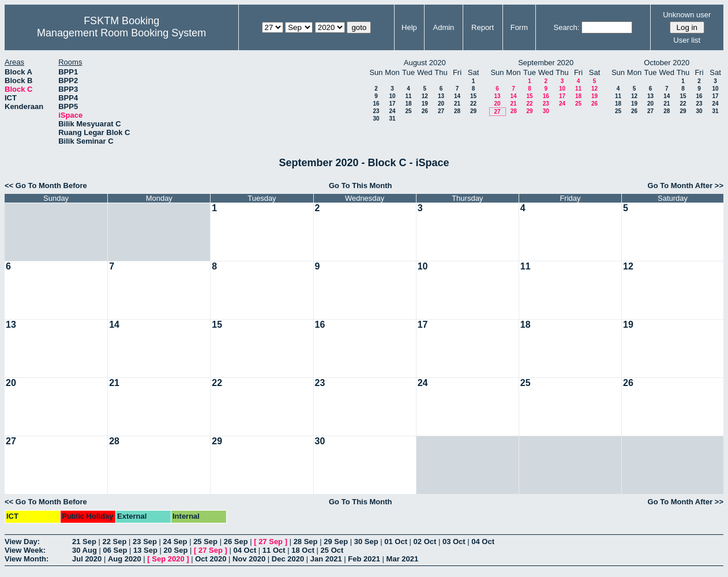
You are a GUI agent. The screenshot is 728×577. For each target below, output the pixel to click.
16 (376, 104)
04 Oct (483, 542)
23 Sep (145, 542)
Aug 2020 (125, 559)
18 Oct (303, 550)
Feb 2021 (364, 559)
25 (408, 111)
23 (376, 111)
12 (425, 96)
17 (392, 104)
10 (392, 96)
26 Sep (236, 542)
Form (519, 27)
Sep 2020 (168, 559)
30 (376, 119)
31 (392, 119)
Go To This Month (361, 186)
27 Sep (271, 542)
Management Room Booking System (121, 33)
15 (473, 96)
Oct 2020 (211, 559)
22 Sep (115, 542)
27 (441, 111)
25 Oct (332, 550)
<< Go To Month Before (46, 186)
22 (473, 104)
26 (425, 111)
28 (457, 111)
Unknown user (687, 15)
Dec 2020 (288, 559)
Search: (567, 27)
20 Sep (176, 550)
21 (457, 104)
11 (408, 96)
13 (441, 96)
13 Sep (145, 550)
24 (392, 111)
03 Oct (454, 542)
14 (457, 96)
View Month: (27, 559)
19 (425, 104)
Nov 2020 (249, 559)
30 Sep (366, 542)
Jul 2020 (87, 559)
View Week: (25, 550)
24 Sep (175, 542)
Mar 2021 (403, 559)
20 (441, 104)
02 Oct (425, 542)
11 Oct (274, 550)
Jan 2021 (326, 559)
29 (473, 111)
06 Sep (115, 550)
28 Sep (306, 542)
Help (409, 27)
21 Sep (84, 542)
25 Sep (205, 542)
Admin (443, 27)
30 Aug (85, 550)
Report (483, 27)
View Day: (22, 542)
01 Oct (396, 542)
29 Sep (336, 542)
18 (408, 104)
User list (687, 40)
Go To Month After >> (686, 186)
